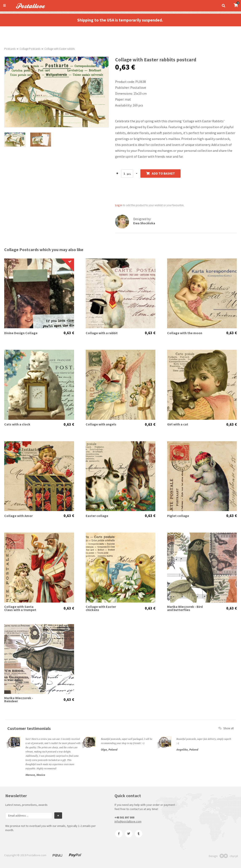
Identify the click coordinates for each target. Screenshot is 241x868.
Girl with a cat (178, 424)
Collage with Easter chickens (101, 608)
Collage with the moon (185, 333)
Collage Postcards (30, 49)
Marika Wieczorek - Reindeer (19, 700)
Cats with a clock (17, 424)
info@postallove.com (128, 821)
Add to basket (160, 173)
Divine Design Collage (21, 333)
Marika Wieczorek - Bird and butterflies (185, 608)
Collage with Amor (18, 516)
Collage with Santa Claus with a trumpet (20, 608)
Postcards (10, 49)
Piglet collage (178, 516)
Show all (226, 728)
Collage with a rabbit (102, 333)
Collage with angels (101, 424)
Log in (119, 205)
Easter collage (97, 516)
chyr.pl (229, 856)
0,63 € (69, 333)
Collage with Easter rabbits (60, 49)
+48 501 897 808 (124, 817)
